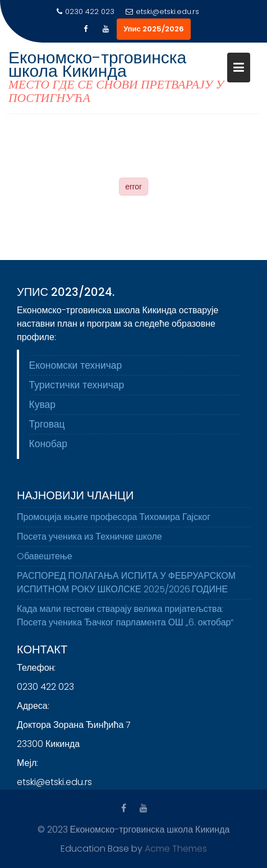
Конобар (48, 445)
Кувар (43, 406)
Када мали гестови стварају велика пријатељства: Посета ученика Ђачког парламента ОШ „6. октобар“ (125, 619)
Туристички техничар (77, 387)
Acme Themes (176, 848)
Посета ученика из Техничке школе (89, 540)
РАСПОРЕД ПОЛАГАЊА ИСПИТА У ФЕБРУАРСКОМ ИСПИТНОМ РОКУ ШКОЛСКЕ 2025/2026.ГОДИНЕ (126, 586)
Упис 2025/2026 (154, 29)
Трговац (47, 426)
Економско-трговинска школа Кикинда (97, 64)
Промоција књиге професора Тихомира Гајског (114, 521)
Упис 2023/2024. (66, 294)
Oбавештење (45, 560)
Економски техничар (76, 367)
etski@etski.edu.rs (162, 11)
